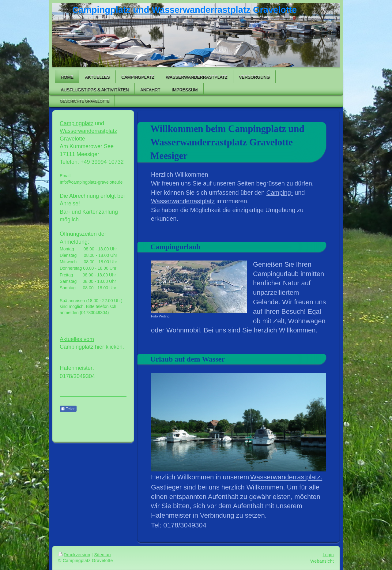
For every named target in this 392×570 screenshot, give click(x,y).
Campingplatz (77, 123)
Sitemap (102, 555)
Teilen (68, 409)
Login (328, 555)
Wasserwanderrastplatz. (286, 477)
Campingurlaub (276, 274)
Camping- (280, 193)
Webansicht (322, 561)
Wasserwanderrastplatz (183, 201)
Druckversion (74, 555)
